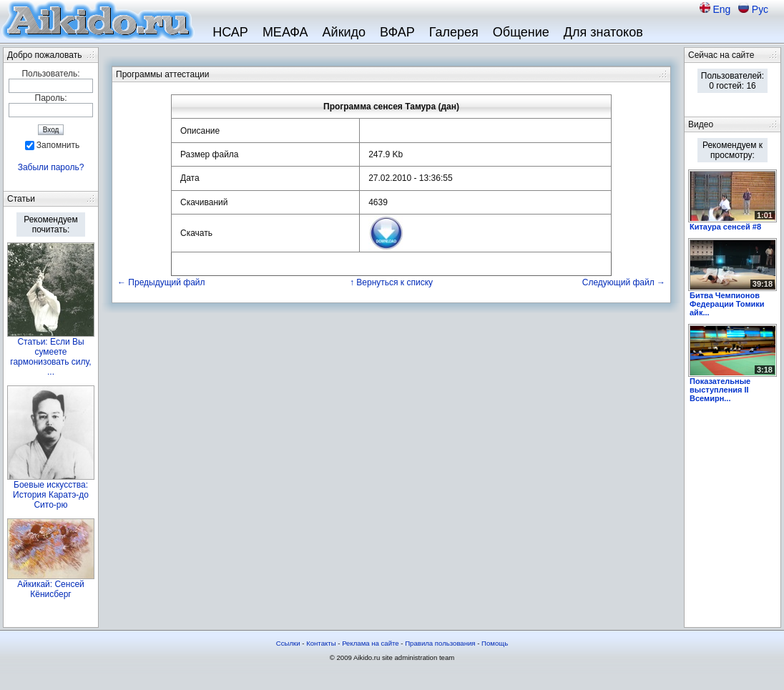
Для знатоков (603, 32)
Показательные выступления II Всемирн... (720, 390)
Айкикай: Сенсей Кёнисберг (51, 589)
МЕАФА (285, 32)
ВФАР (397, 32)
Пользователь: (50, 74)
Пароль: (51, 98)
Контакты (321, 643)
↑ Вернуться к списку (391, 282)
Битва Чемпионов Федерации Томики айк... (727, 304)
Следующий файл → (624, 282)
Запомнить (58, 145)
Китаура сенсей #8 (725, 227)
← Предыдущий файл (161, 282)
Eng (723, 9)
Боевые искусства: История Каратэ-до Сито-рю (51, 495)
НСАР (230, 32)
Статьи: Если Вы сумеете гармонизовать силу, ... (50, 357)
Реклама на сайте (371, 643)
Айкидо (344, 32)
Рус (760, 9)
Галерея (454, 32)
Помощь (495, 643)
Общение (521, 32)
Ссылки (288, 643)
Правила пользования (440, 643)
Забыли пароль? (51, 167)
